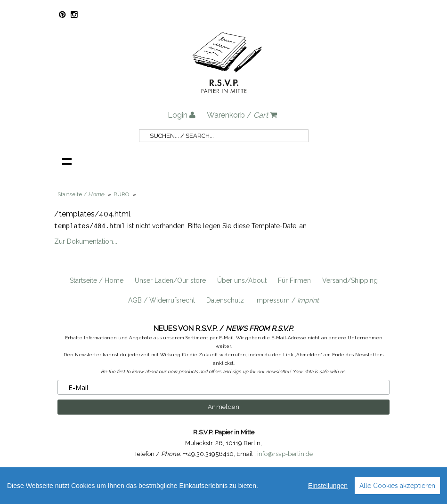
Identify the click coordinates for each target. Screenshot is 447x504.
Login (182, 115)
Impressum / (287, 300)
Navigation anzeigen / (67, 161)
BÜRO (121, 194)
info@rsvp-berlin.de (285, 453)
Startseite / (81, 194)
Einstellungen (328, 486)
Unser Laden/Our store (170, 280)
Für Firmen (294, 280)
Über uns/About (242, 280)
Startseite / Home (97, 280)
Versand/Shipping (350, 280)
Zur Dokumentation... (86, 241)
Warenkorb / (242, 115)
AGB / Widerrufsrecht (162, 300)
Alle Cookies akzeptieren (397, 486)
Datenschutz (225, 300)
